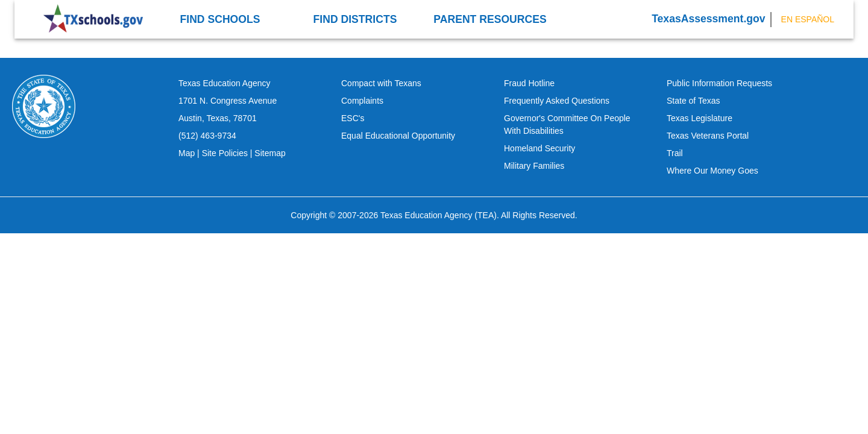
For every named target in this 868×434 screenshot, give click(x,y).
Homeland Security (539, 148)
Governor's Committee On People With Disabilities (567, 124)
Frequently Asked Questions (557, 101)
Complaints (362, 101)
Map (187, 153)
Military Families (534, 166)
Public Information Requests (719, 83)
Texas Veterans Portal (708, 136)
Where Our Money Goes (712, 171)
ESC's (353, 118)
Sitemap (270, 153)
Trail (675, 153)
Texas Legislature (700, 118)
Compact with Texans (381, 83)
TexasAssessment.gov (708, 19)
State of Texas (693, 101)
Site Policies (225, 153)
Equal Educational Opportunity (398, 136)
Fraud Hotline (529, 83)
